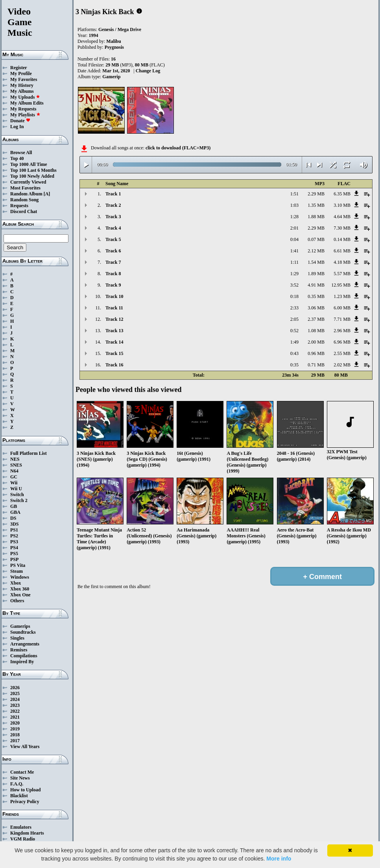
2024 (15, 699)
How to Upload (25, 790)
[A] (47, 194)
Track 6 (113, 251)
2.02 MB (342, 365)
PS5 (14, 554)
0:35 (294, 365)
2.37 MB (316, 319)
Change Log (148, 71)
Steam (17, 571)
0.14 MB (342, 239)
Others (17, 601)
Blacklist (19, 796)
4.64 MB (342, 217)
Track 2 (113, 205)
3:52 (294, 285)
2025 (15, 693)
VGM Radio (23, 839)
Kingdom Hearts (27, 833)
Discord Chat (24, 211)
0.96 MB (316, 353)
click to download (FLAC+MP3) (178, 148)
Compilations (24, 656)
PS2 (14, 536)
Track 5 (113, 239)
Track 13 (114, 331)
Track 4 (113, 228)
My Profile (21, 74)
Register (19, 68)
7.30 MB (342, 228)
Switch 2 (19, 500)
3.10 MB (342, 205)
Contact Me (22, 772)
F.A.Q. (17, 784)
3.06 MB (316, 308)
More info (279, 859)
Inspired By (22, 662)
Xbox (16, 583)
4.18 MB (342, 262)
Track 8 (113, 274)
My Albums (22, 91)
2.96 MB (342, 331)
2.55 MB (342, 353)
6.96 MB (342, 342)
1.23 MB (342, 296)
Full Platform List (29, 453)
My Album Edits (27, 103)
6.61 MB (342, 251)
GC (14, 477)
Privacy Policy (25, 802)
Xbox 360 (20, 589)
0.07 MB (316, 239)
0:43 (294, 353)
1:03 (294, 205)
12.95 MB (341, 285)
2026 (15, 688)
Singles (17, 638)
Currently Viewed (28, 182)
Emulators (21, 827)
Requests (19, 206)
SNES (16, 465)
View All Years (25, 747)
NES (15, 459)
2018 (15, 735)
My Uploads (25, 97)
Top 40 (17, 158)
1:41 (294, 251)
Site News (20, 778)
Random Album (26, 194)
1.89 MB (316, 274)
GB (14, 506)
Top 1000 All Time (29, 164)
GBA (15, 512)
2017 (15, 741)
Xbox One (20, 595)
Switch (17, 495)
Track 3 (113, 217)
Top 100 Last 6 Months (33, 170)
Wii (14, 483)
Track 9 (113, 285)
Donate (20, 121)
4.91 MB (316, 285)
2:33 (294, 308)
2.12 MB (316, 251)
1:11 (294, 262)
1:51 (294, 194)
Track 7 (113, 262)
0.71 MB (316, 365)
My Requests (23, 109)
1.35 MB (316, 205)
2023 (15, 705)
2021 (15, 717)
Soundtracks (23, 632)
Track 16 (114, 365)
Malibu (113, 41)
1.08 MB (316, 331)
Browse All (21, 153)
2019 (15, 729)
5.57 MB (342, 274)
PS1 (14, 530)
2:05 (294, 319)
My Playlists (25, 115)
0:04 (294, 239)
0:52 (294, 331)
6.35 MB (342, 194)
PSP (14, 559)
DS (13, 518)
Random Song (24, 200)
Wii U (16, 489)
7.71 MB (342, 319)
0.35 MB (316, 296)
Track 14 (114, 342)
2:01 (294, 228)
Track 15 (114, 353)
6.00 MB (342, 308)
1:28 (294, 217)
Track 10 (114, 296)
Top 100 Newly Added (32, 176)
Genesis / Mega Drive (120, 29)
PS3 (14, 542)
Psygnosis (114, 47)
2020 (15, 723)
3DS (14, 524)
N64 (14, 471)
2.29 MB (316, 194)
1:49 (294, 342)
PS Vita (18, 565)
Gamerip (111, 77)
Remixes (19, 650)
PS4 (14, 548)
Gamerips (20, 626)
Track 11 (114, 308)
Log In (17, 127)
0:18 (294, 296)
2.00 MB (316, 342)
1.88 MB (316, 217)
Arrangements (25, 644)
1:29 (294, 274)
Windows (20, 577)
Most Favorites (25, 188)
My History (22, 85)
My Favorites (24, 79)
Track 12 (114, 319)
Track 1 (113, 194)
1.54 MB (316, 262)
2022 (15, 711)
